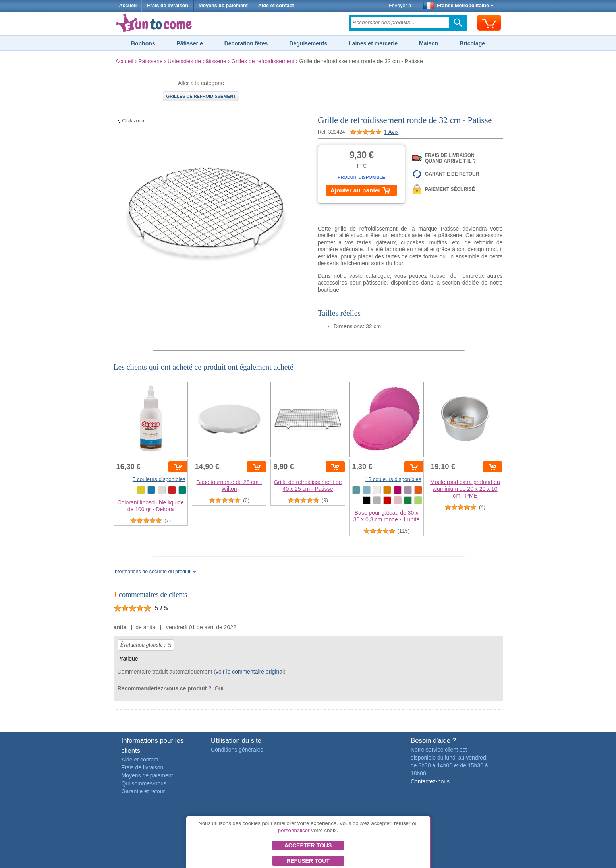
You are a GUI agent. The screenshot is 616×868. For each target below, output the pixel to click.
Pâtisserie (190, 43)
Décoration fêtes (246, 43)
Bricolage (472, 43)
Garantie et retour (143, 791)
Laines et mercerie (373, 43)
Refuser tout (308, 861)
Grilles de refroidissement (201, 96)
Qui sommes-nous (144, 783)
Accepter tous (308, 845)
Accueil (128, 6)
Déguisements (308, 43)
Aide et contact (276, 6)
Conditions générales (237, 750)
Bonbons (143, 43)
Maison (429, 43)
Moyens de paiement (223, 6)
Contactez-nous (430, 781)
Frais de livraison (168, 6)
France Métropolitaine (459, 6)
